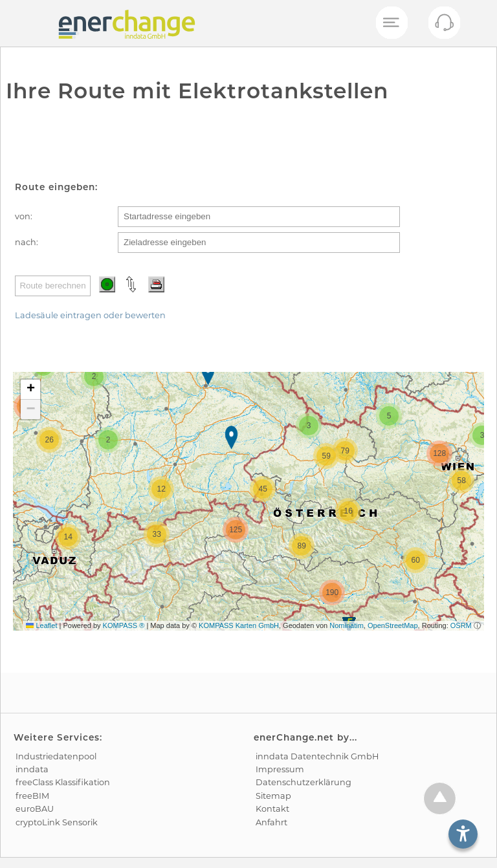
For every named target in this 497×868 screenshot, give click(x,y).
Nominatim (347, 625)
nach (26, 242)
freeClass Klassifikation (63, 782)
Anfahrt (271, 822)
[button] (209, 375)
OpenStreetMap (393, 625)
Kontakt (272, 809)
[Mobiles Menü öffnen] (391, 23)
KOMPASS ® (124, 625)
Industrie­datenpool (56, 756)
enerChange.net (294, 737)
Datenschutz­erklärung (304, 782)
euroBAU (35, 809)
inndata (32, 769)
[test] (22, 23)
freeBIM (32, 796)
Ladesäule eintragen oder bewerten (90, 315)
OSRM (461, 625)
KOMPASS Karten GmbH (239, 625)
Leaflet (41, 625)
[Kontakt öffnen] (444, 26)
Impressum (280, 769)
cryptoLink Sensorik (57, 822)
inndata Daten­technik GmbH (317, 756)
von (23, 216)
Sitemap (273, 796)
